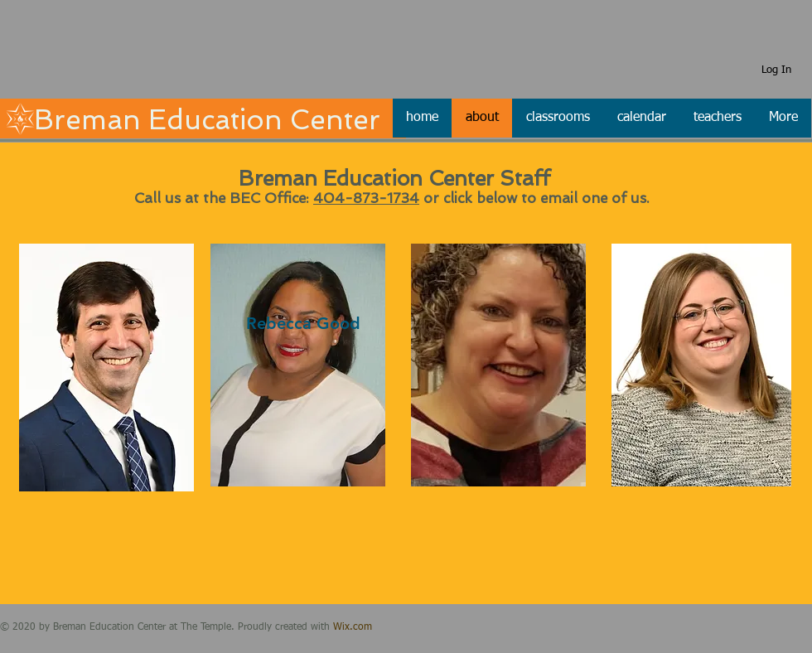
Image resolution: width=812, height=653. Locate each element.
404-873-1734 (366, 198)
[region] (106, 368)
